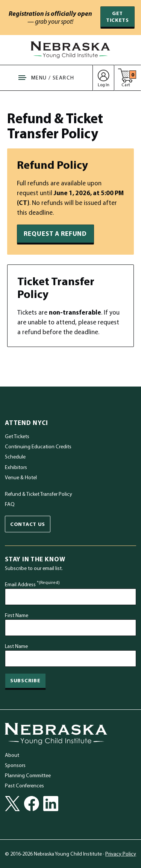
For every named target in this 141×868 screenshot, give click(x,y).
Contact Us (28, 524)
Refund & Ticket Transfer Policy (39, 494)
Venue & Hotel (21, 477)
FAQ (10, 504)
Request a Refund (55, 233)
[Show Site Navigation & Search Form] (46, 78)
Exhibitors (16, 467)
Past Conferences (24, 785)
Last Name (16, 646)
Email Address (32, 584)
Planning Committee (28, 775)
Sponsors (15, 765)
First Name (17, 615)
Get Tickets (117, 16)
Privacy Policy (121, 854)
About (12, 755)
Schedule (15, 457)
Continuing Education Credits (38, 446)
